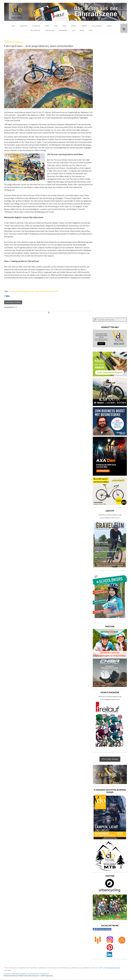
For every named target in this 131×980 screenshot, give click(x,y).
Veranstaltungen (23, 291)
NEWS (64, 26)
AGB (13, 974)
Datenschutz (34, 974)
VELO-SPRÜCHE (35, 30)
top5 (32, 291)
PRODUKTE (23, 26)
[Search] (110, 320)
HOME (13, 26)
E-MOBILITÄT (36, 26)
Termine (12, 291)
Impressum (7, 974)
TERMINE (84, 26)
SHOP (90, 30)
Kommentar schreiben (13, 302)
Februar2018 (53, 291)
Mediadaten (63, 30)
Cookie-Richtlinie (44, 974)
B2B (74, 30)
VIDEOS (109, 26)
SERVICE (74, 26)
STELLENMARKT (97, 26)
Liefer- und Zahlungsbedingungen (110, 968)
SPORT (47, 26)
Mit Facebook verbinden (102, 929)
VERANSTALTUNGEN (14, 42)
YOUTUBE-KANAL (110, 759)
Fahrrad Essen (41, 291)
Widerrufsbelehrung (22, 974)
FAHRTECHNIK (50, 30)
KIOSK (82, 30)
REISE (56, 26)
